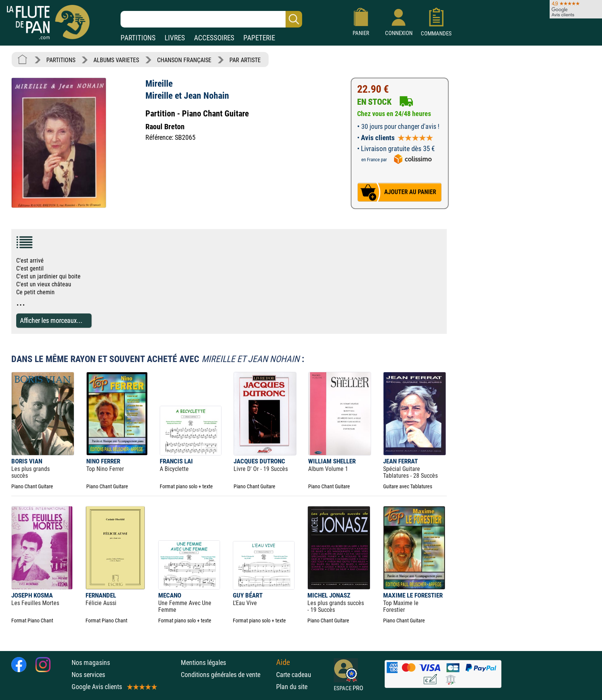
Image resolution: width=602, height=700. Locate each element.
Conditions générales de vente (227, 675)
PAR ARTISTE (245, 60)
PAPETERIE (259, 38)
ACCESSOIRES (214, 38)
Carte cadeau (294, 675)
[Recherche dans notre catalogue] (211, 19)
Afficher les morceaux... (51, 320)
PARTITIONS (138, 38)
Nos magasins (91, 663)
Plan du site (292, 687)
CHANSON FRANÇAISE (184, 60)
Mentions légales (203, 663)
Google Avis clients (114, 687)
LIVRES (175, 38)
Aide (283, 662)
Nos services (88, 675)
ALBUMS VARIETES (116, 60)
